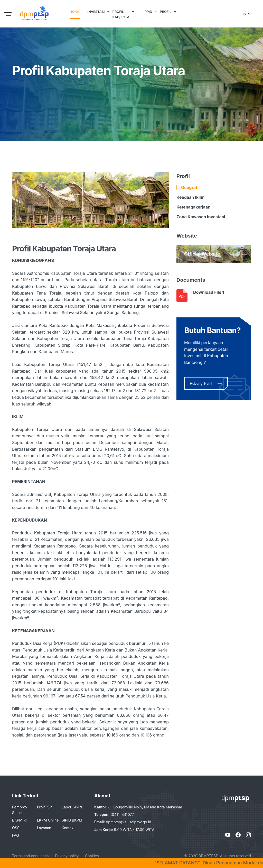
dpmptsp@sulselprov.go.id (129, 822)
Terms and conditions (30, 856)
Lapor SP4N (72, 807)
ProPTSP (44, 807)
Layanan (44, 828)
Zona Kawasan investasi (201, 217)
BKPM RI (19, 820)
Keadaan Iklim (190, 197)
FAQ (16, 835)
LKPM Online (48, 820)
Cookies (92, 856)
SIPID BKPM (72, 820)
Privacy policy (67, 856)
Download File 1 (209, 292)
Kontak (68, 828)
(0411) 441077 (122, 814)
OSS (16, 828)
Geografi (190, 187)
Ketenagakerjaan (193, 207)
